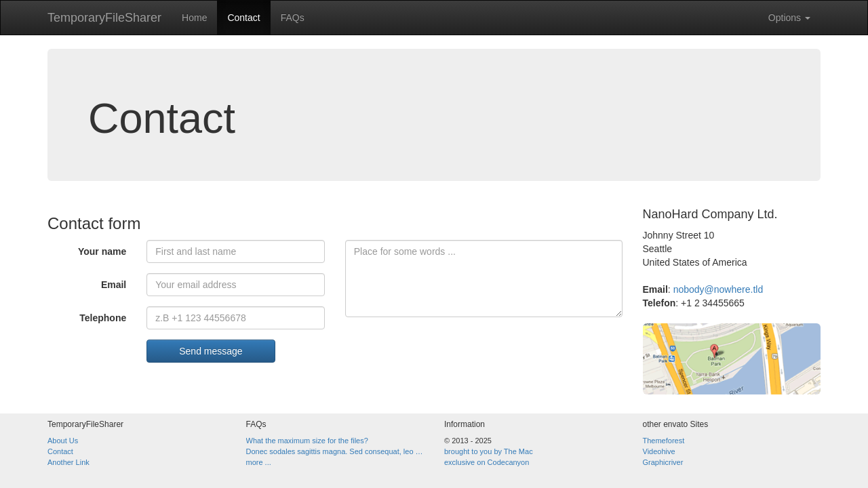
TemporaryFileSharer (104, 18)
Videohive (659, 451)
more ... (259, 462)
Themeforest (664, 441)
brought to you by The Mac (489, 451)
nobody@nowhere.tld (718, 289)
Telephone (103, 318)
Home (194, 18)
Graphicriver (663, 462)
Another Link (68, 462)
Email (114, 285)
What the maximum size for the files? (307, 441)
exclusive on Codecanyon (487, 462)
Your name (102, 251)
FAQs (293, 18)
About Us (63, 441)
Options (789, 18)
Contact (243, 18)
